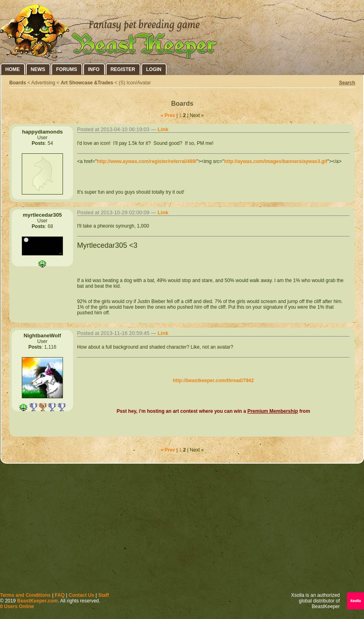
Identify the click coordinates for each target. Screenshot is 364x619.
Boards (18, 83)
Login (154, 69)
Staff (104, 595)
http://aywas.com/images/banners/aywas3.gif (276, 161)
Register (123, 69)
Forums (67, 69)
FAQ (60, 595)
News (38, 69)
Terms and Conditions (25, 595)
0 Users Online (17, 606)
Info (94, 69)
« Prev (168, 115)
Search (347, 83)
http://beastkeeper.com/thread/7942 (213, 381)
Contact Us (81, 595)
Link (163, 129)
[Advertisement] (182, 530)
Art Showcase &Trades (87, 83)
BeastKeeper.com (37, 601)
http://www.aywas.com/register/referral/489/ (147, 161)
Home (13, 69)
